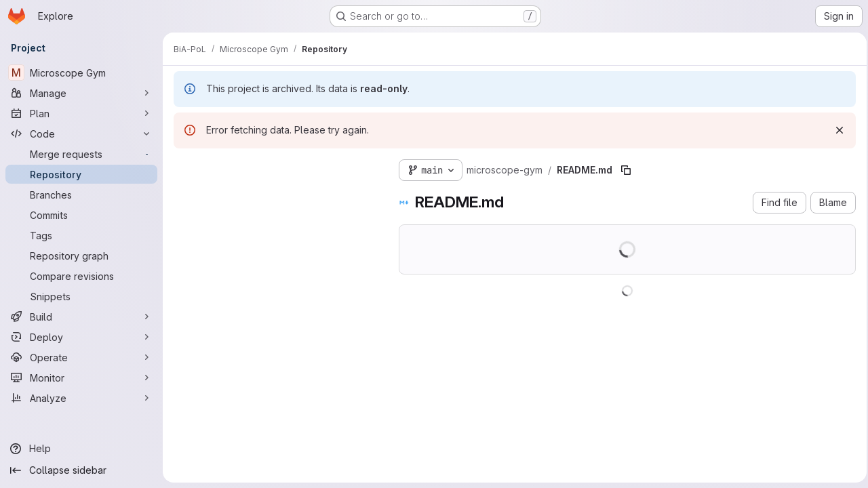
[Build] (81, 317)
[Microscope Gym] (81, 73)
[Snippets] (81, 296)
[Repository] (81, 174)
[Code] (81, 134)
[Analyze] (81, 398)
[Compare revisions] (81, 276)
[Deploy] (81, 337)
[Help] (81, 449)
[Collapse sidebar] (81, 470)
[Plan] (81, 113)
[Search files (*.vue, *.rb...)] (275, 195)
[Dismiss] (835, 130)
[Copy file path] (626, 170)
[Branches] (81, 195)
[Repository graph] (81, 256)
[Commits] (81, 215)
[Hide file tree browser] (184, 167)
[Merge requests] (81, 154)
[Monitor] (81, 378)
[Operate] (81, 357)
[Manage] (81, 93)
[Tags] (81, 235)
